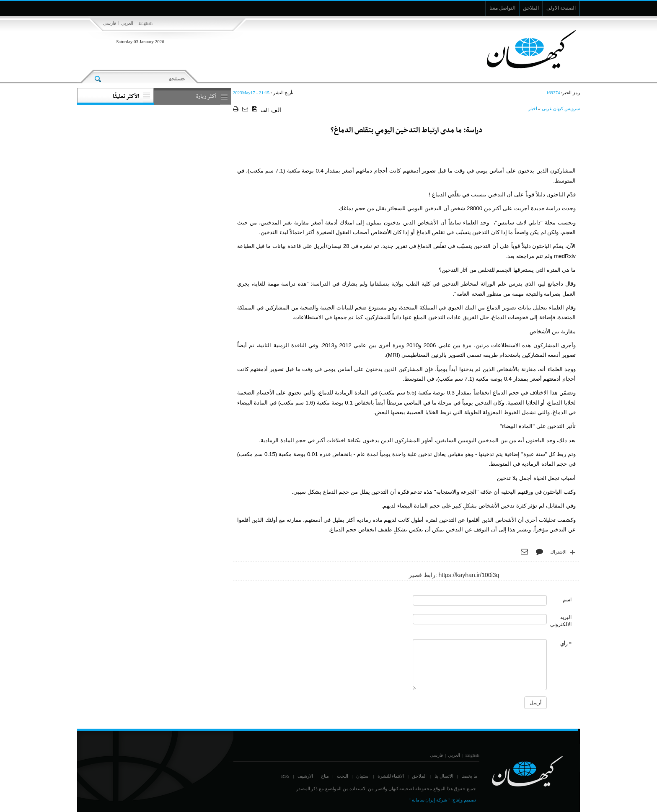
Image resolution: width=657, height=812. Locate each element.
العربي (127, 23)
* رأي (566, 644)
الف (265, 110)
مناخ (325, 776)
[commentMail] (480, 619)
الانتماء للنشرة (391, 776)
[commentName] (480, 600)
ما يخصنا (469, 776)
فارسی (110, 23)
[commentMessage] (480, 665)
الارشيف (305, 776)
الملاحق (419, 776)
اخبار (533, 108)
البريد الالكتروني (561, 621)
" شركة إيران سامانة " (429, 800)
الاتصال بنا (444, 776)
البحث (343, 776)
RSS (285, 776)
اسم (567, 600)
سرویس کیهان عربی (561, 108)
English (145, 23)
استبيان (363, 776)
